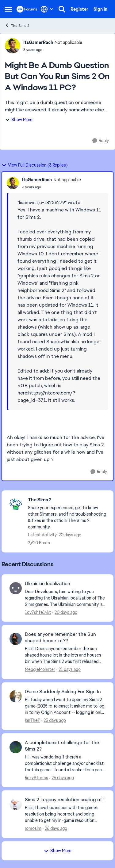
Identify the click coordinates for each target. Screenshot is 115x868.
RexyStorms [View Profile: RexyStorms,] (36, 777)
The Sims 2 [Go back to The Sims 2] (17, 25)
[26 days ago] (62, 778)
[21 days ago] (69, 670)
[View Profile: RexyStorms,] (16, 747)
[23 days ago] (54, 720)
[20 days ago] (65, 612)
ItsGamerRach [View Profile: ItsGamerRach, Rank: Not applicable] (38, 42)
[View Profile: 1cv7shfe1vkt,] (16, 588)
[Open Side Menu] (8, 9)
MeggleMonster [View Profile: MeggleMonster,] (40, 669)
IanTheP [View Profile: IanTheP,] (33, 720)
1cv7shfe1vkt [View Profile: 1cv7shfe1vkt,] (38, 612)
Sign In (100, 9)
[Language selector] (47, 9)
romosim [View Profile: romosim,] (33, 828)
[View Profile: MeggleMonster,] (16, 639)
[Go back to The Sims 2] (67, 500)
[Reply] (101, 141)
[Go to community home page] (27, 9)
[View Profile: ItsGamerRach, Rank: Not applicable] (13, 46)
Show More (19, 120)
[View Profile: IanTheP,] (16, 696)
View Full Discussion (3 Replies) (34, 165)
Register (79, 9)
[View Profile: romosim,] (16, 804)
